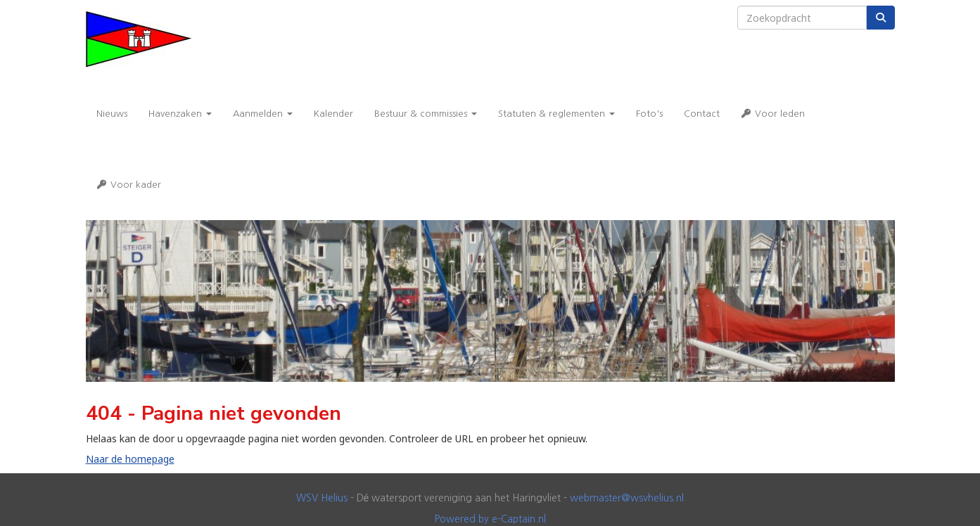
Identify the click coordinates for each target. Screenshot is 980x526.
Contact (702, 114)
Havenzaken (180, 114)
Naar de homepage (130, 459)
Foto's (649, 114)
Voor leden (773, 114)
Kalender (333, 114)
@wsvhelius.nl (627, 498)
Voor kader (129, 185)
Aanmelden (263, 114)
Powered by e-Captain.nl (490, 519)
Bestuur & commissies (426, 114)
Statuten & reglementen (556, 114)
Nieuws (112, 114)
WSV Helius (322, 498)
